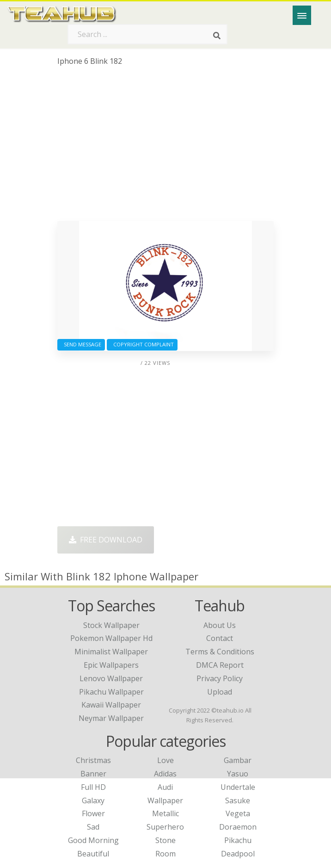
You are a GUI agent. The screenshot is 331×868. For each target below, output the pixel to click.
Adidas (165, 774)
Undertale (238, 787)
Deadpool (238, 854)
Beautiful (93, 854)
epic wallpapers (111, 665)
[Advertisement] (165, 147)
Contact (220, 638)
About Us (220, 625)
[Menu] (302, 15)
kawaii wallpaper (111, 705)
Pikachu (238, 840)
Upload (220, 692)
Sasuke (238, 800)
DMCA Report (220, 665)
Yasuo (238, 774)
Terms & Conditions (220, 652)
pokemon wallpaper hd (111, 638)
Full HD (93, 787)
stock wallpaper (111, 625)
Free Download (106, 540)
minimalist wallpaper (111, 652)
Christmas (93, 760)
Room (165, 854)
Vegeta (238, 813)
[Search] (217, 36)
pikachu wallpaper (111, 692)
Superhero (165, 827)
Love (165, 760)
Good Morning (93, 840)
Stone (165, 840)
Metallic (165, 813)
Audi (165, 787)
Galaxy (93, 800)
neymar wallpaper (111, 718)
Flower (93, 813)
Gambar (238, 760)
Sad (93, 827)
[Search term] (147, 34)
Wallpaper (165, 800)
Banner (93, 774)
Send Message (81, 344)
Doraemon (238, 827)
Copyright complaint (142, 344)
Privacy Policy (220, 678)
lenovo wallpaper (111, 678)
